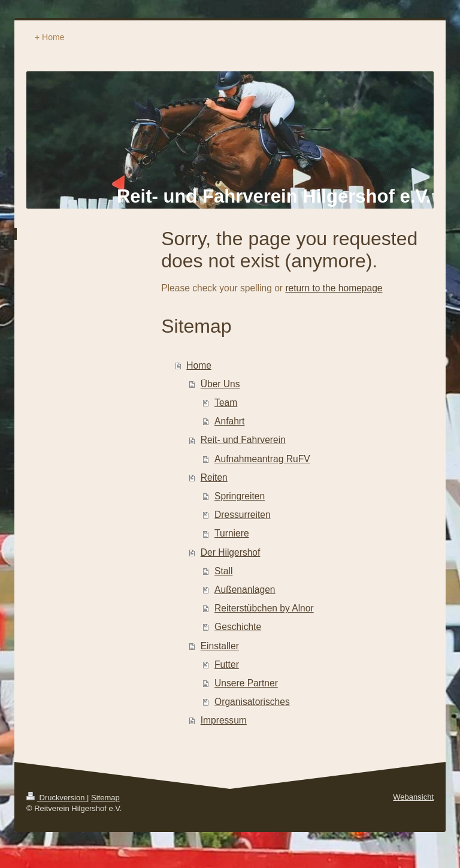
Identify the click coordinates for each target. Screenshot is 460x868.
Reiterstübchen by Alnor (264, 608)
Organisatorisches (252, 702)
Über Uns (220, 384)
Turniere (232, 533)
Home (199, 365)
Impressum (224, 720)
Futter (227, 664)
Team (226, 403)
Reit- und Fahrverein (243, 440)
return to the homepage (334, 288)
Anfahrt (229, 421)
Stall (223, 571)
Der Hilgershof (231, 552)
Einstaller (220, 646)
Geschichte (238, 627)
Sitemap (105, 798)
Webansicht (413, 797)
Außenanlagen (245, 590)
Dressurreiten (243, 515)
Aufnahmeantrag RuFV (262, 459)
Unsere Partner (246, 683)
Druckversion (57, 798)
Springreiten (240, 496)
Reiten (214, 477)
